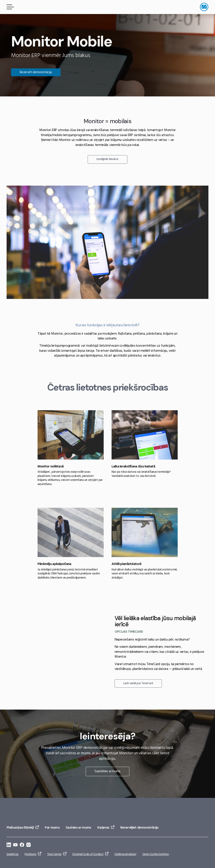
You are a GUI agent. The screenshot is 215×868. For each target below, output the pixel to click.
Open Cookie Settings (155, 854)
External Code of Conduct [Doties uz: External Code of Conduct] (88, 854)
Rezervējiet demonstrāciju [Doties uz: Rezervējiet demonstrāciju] (139, 828)
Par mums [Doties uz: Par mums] (52, 828)
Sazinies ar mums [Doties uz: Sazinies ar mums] (78, 828)
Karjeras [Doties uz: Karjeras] (103, 828)
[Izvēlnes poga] (9, 7)
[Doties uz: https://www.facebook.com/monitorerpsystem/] (22, 846)
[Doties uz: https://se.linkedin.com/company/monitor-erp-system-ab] (9, 846)
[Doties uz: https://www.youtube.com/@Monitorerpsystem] (15, 846)
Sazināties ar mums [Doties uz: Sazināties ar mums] (107, 771)
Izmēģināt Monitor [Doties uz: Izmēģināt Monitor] (107, 159)
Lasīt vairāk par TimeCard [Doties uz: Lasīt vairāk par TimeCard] (138, 683)
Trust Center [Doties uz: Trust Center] (54, 854)
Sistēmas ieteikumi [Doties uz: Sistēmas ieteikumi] (125, 854)
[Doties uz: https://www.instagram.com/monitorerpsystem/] (29, 846)
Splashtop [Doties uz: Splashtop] (13, 854)
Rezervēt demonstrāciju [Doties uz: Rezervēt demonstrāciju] (36, 72)
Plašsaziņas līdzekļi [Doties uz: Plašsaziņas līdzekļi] (20, 828)
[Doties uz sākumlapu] (204, 7)
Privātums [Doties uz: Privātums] (30, 854)
